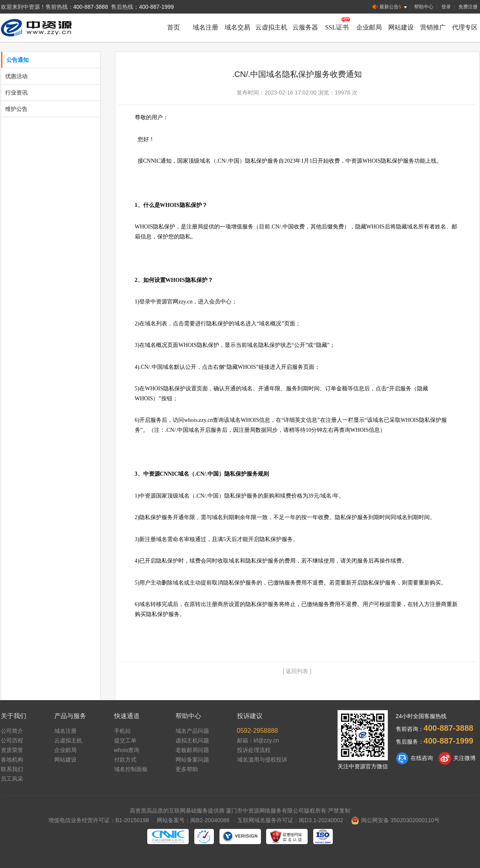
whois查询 (127, 750)
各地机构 (12, 760)
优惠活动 (16, 76)
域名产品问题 (192, 731)
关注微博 (457, 758)
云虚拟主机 (271, 27)
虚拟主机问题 (192, 740)
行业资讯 (16, 93)
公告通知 (18, 60)
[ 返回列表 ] (297, 671)
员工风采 (12, 779)
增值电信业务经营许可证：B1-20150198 (99, 820)
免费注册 (468, 7)
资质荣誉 (12, 750)
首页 (174, 27)
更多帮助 (187, 769)
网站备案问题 (192, 760)
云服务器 (305, 27)
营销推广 (433, 27)
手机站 (122, 731)
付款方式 (125, 760)
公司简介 (12, 731)
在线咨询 (414, 758)
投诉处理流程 (254, 750)
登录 (446, 7)
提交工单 (125, 740)
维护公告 (16, 109)
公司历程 (12, 740)
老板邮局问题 (192, 750)
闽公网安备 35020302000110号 (395, 820)
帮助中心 (424, 7)
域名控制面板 (131, 769)
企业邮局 (369, 27)
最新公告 (390, 7)
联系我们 (12, 769)
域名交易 (237, 27)
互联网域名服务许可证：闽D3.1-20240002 (290, 820)
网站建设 (401, 27)
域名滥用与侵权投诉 (262, 760)
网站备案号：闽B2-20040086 (193, 820)
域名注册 (205, 27)
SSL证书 (337, 27)
